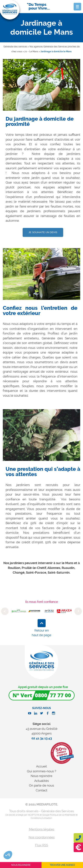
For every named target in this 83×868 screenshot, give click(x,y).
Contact (41, 790)
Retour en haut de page (41, 633)
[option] (41, 88)
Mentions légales (42, 829)
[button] (8, 855)
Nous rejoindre (41, 776)
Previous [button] (5, 611)
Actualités (41, 781)
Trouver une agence (62, 865)
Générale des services (15, 47)
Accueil (41, 766)
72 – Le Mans (31, 51)
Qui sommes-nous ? (41, 771)
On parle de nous (41, 785)
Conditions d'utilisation (41, 818)
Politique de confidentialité (63, 815)
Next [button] (78, 611)
